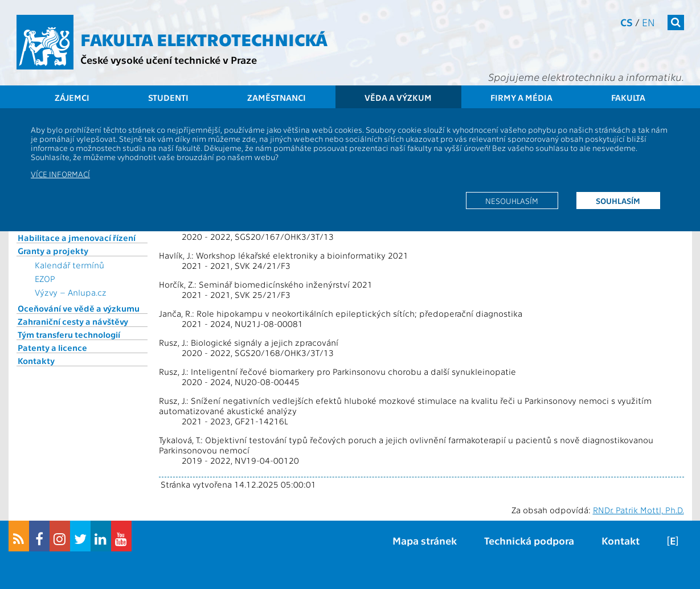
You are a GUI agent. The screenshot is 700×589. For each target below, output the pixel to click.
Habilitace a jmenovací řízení (77, 238)
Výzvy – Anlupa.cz (71, 292)
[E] (673, 540)
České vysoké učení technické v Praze (169, 60)
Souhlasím (618, 201)
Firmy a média (521, 97)
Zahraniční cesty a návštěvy (73, 321)
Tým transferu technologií (69, 334)
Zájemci (72, 97)
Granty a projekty (53, 251)
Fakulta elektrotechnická (204, 39)
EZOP (45, 279)
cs (627, 22)
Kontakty (36, 361)
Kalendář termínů (69, 265)
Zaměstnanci (277, 97)
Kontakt (621, 540)
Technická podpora (529, 540)
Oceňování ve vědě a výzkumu (79, 308)
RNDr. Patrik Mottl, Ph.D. (638, 510)
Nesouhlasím (512, 201)
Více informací (60, 174)
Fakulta (628, 97)
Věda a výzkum (398, 97)
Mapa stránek (425, 540)
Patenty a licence (52, 347)
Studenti (168, 97)
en (648, 22)
